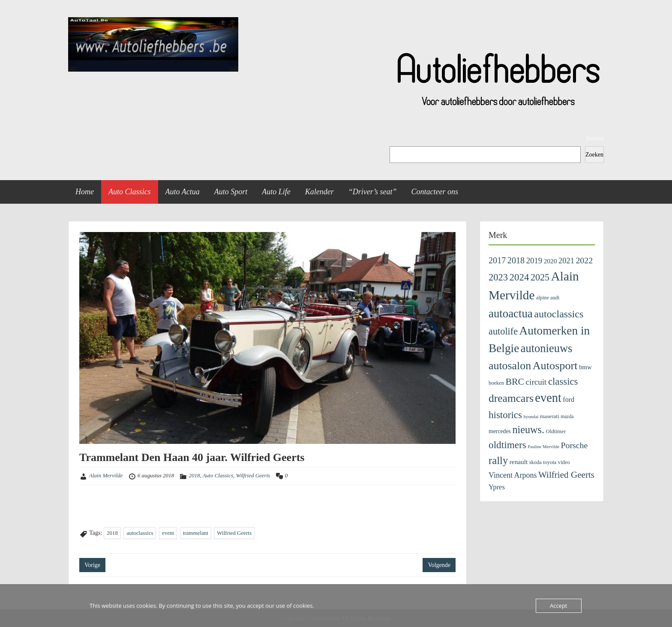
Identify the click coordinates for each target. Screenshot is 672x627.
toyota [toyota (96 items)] (550, 462)
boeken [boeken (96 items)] (496, 383)
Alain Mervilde (106, 475)
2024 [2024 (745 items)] (519, 277)
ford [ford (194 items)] (568, 399)
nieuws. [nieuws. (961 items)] (528, 430)
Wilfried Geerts (253, 475)
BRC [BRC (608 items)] (515, 382)
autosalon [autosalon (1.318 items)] (510, 366)
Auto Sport (231, 192)
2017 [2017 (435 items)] (497, 260)
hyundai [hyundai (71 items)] (531, 416)
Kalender (319, 192)
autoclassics (140, 533)
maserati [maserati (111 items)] (550, 416)
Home (85, 192)
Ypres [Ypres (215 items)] (497, 487)
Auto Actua (183, 192)
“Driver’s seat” (373, 192)
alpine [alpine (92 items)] (543, 298)
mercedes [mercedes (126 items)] (500, 431)
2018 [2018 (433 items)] (516, 260)
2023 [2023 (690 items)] (498, 277)
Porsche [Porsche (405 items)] (574, 445)
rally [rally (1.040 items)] (498, 460)
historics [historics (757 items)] (505, 415)
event (168, 533)
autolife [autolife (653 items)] (503, 331)
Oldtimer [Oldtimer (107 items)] (556, 431)
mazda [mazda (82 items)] (567, 417)
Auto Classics (130, 192)
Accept (559, 606)
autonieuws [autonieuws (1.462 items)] (547, 348)
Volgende (439, 565)
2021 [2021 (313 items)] (566, 261)
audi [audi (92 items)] (555, 298)
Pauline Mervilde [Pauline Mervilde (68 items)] (543, 447)
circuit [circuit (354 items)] (536, 382)
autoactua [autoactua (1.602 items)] (511, 313)
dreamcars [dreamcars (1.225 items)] (511, 398)
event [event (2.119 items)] (548, 398)
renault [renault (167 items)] (519, 462)
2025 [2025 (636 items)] (540, 277)
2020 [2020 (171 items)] (550, 261)
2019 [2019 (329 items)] (534, 261)
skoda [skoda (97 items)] (535, 462)
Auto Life (276, 192)
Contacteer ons (435, 192)
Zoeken (595, 138)
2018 (195, 475)
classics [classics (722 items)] (563, 381)
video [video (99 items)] (564, 462)
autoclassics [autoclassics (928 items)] (559, 314)
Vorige (92, 565)
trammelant (196, 533)
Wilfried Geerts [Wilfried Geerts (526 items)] (566, 475)
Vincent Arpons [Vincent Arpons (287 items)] (513, 475)
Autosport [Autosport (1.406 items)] (555, 366)
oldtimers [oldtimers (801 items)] (507, 445)
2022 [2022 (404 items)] (584, 260)
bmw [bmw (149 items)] (585, 367)
